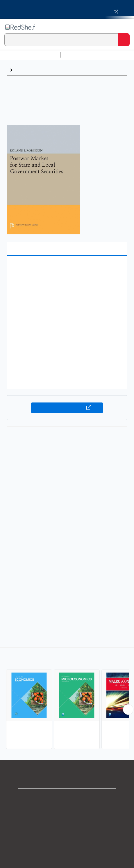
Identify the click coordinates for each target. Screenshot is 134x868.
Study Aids (78, 55)
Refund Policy (67, 849)
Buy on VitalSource (67, 408)
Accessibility (67, 862)
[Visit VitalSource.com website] (67, 9)
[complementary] (67, 699)
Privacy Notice (67, 824)
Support (67, 811)
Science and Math (114, 55)
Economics (27, 70)
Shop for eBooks (67, 798)
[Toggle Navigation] (124, 27)
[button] (66, 269)
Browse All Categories (30, 55)
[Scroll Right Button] (128, 710)
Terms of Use (67, 837)
